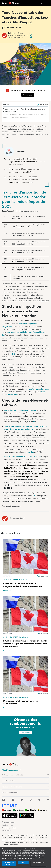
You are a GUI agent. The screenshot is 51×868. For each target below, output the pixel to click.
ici (34, 422)
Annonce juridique (9, 828)
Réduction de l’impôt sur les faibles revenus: (23, 457)
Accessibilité (7, 831)
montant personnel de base (37, 389)
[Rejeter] (23, 863)
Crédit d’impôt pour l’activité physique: (21, 410)
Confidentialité (8, 825)
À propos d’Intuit (8, 822)
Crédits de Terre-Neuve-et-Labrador (15, 118)
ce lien (31, 452)
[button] (45, 3)
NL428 (14, 354)
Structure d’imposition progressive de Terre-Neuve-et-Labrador (25, 115)
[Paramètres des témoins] (39, 864)
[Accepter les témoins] (9, 864)
